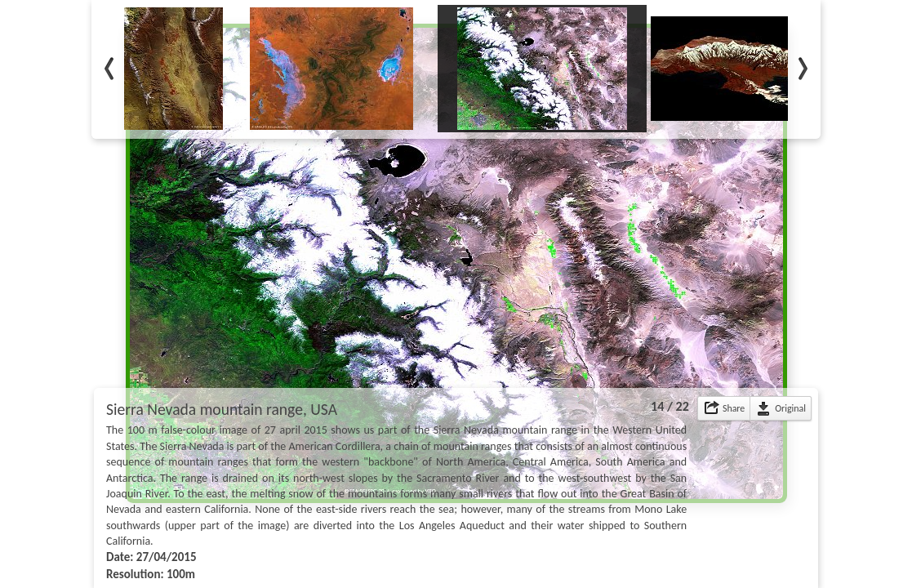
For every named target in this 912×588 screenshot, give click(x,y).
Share (734, 408)
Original (790, 408)
